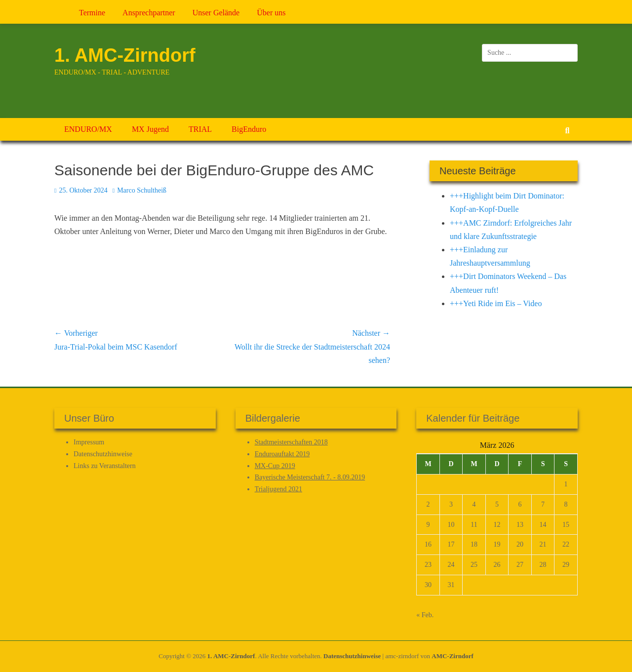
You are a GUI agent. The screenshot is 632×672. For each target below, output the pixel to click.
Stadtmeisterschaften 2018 (291, 442)
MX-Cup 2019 (275, 466)
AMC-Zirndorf (453, 656)
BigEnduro (249, 129)
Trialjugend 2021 (278, 489)
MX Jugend (150, 129)
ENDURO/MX (88, 129)
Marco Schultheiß (142, 190)
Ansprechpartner (149, 13)
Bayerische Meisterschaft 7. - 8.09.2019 (310, 477)
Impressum (89, 442)
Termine (92, 13)
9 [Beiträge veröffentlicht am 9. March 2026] (428, 525)
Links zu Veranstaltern (105, 466)
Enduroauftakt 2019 (282, 454)
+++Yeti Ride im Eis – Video (496, 303)
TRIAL (200, 129)
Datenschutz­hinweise (103, 454)
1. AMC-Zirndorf (125, 55)
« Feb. (425, 615)
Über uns (271, 13)
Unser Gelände (216, 13)
